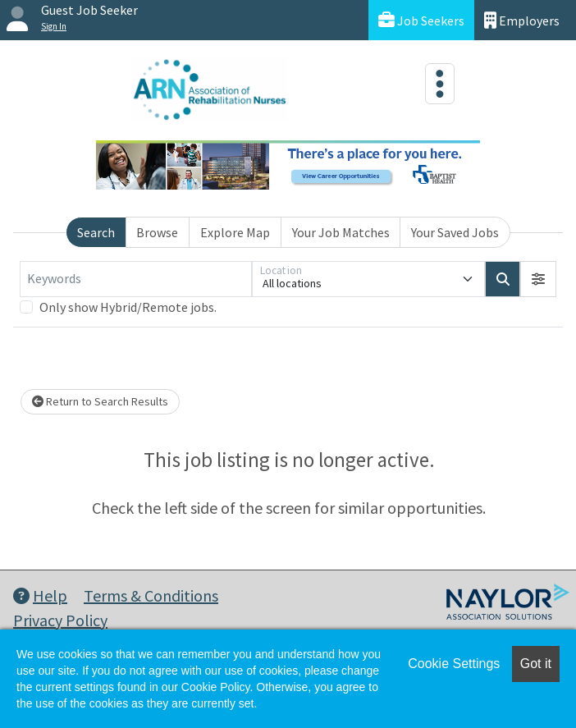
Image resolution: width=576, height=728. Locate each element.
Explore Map (235, 232)
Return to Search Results (100, 401)
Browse (157, 232)
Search (96, 232)
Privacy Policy (60, 620)
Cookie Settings (454, 664)
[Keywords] (136, 279)
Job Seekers (421, 20)
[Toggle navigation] (440, 84)
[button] (538, 279)
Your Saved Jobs (455, 232)
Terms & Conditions (151, 595)
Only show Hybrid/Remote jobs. (128, 307)
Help (40, 595)
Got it (536, 664)
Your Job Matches (341, 232)
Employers (522, 20)
